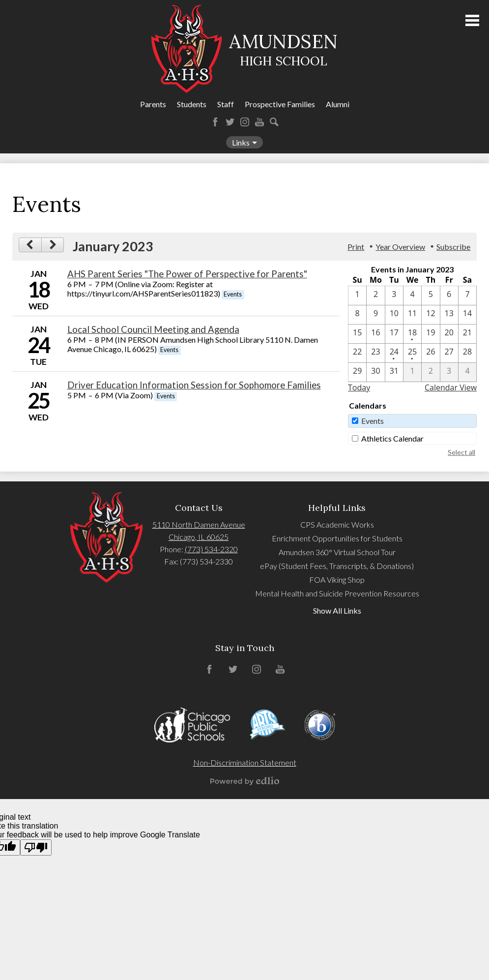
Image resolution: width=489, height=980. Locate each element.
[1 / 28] (467, 353)
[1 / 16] (375, 334)
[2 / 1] (412, 372)
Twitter (230, 122)
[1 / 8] (357, 315)
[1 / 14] (467, 315)
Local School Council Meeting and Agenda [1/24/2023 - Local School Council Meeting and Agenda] (153, 329)
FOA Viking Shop (337, 579)
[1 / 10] (394, 315)
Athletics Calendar (392, 438)
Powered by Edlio (245, 781)
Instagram (245, 122)
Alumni (338, 104)
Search (274, 122)
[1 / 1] (357, 296)
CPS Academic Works (337, 524)
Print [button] (356, 247)
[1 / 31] (394, 372)
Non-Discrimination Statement (245, 762)
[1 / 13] (449, 315)
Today (359, 387)
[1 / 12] (431, 315)
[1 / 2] (375, 296)
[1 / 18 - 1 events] (412, 334)
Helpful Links (337, 508)
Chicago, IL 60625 (199, 537)
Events (373, 421)
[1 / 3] (394, 296)
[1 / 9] (375, 315)
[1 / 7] (467, 296)
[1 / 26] (431, 353)
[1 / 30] (375, 372)
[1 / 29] (357, 372)
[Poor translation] (36, 847)
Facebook (215, 122)
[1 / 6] (449, 296)
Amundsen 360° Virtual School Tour (337, 552)
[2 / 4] (467, 372)
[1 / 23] (375, 353)
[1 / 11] (412, 315)
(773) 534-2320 (211, 549)
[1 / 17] (394, 334)
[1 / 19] (431, 334)
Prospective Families (280, 104)
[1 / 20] (449, 334)
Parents (153, 104)
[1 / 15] (357, 334)
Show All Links (337, 610)
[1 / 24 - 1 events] (394, 353)
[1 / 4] (412, 296)
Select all (461, 452)
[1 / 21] (467, 334)
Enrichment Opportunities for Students (337, 538)
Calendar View (451, 387)
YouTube (259, 122)
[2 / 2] (431, 372)
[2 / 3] (449, 372)
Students (192, 104)
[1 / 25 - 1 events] (412, 353)
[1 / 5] (431, 296)
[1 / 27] (449, 353)
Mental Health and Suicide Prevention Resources (337, 593)
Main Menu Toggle (472, 20)
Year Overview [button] (400, 247)
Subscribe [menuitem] (453, 247)
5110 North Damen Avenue (199, 524)
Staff (226, 104)
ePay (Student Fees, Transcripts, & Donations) (337, 566)
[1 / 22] (357, 353)
